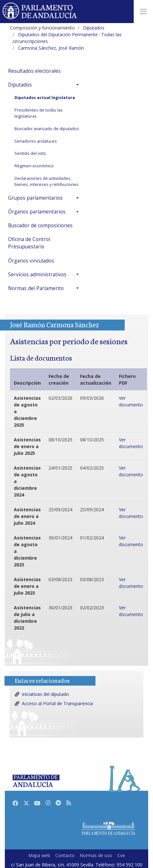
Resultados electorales (34, 71)
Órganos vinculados (31, 261)
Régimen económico (34, 166)
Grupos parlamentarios (35, 198)
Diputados (20, 85)
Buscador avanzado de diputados (47, 129)
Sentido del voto (30, 153)
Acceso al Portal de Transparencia (57, 703)
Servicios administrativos (37, 275)
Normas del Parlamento (36, 288)
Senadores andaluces (36, 141)
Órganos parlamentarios (37, 212)
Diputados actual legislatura (45, 98)
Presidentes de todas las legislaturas (39, 113)
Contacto (65, 855)
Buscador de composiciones (40, 225)
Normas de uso (96, 855)
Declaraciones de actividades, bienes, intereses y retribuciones (46, 181)
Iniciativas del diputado (45, 694)
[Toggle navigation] (143, 12)
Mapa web (39, 855)
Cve (121, 855)
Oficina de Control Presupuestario (29, 243)
